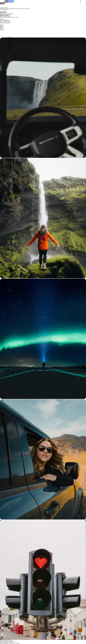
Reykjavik (2, 30)
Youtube (11, 641)
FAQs (43, 2)
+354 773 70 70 (6, 23)
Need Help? (75, 2)
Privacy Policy (12, 644)
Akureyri (2, 28)
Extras (38, 2)
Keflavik (2, 29)
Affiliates (2, 27)
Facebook (7, 641)
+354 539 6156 (6, 21)
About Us (48, 2)
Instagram (2, 641)
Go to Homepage (4, 10)
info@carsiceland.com (5, 20)
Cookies (18, 644)
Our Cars (32, 2)
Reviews (2, 26)
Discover (55, 2)
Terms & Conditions (4, 644)
